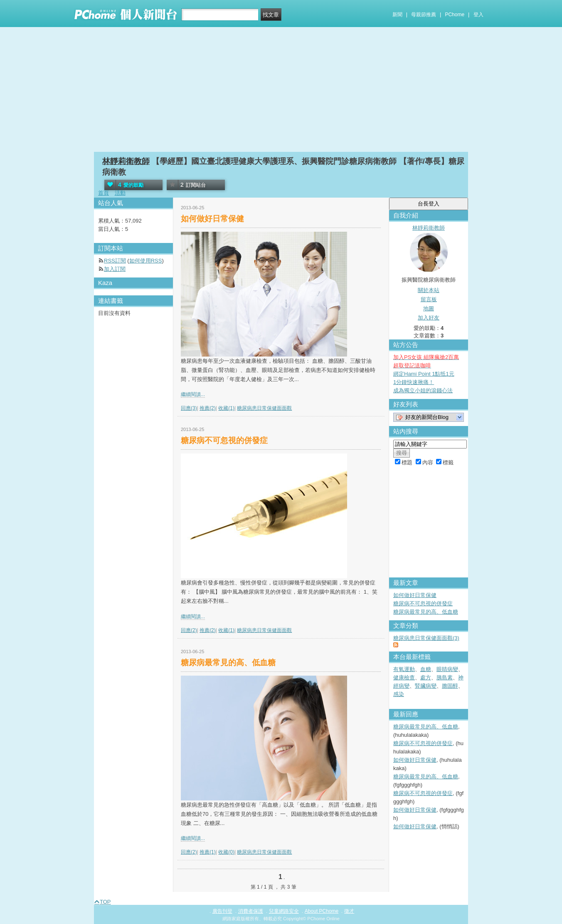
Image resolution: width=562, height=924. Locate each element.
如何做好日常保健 (212, 219)
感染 (399, 694)
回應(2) (189, 630)
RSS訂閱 (115, 261)
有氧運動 (404, 669)
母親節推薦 (424, 15)
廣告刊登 (222, 911)
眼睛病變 (447, 669)
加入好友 (429, 318)
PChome (455, 15)
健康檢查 (404, 678)
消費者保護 (251, 911)
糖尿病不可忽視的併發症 (224, 440)
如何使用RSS (146, 261)
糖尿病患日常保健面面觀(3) (426, 638)
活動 (120, 193)
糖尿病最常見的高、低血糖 (228, 663)
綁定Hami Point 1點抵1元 (424, 374)
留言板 (429, 299)
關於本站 (429, 290)
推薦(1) (208, 852)
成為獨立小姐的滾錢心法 (423, 390)
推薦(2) (208, 408)
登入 (478, 15)
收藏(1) (226, 408)
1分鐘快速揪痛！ (414, 382)
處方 (426, 678)
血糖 (426, 669)
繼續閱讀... (193, 394)
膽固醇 (450, 686)
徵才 (349, 911)
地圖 (429, 308)
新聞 (397, 15)
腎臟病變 (426, 686)
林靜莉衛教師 (126, 161)
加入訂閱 (115, 269)
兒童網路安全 (284, 911)
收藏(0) (226, 852)
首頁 (104, 193)
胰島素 (445, 678)
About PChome (322, 911)
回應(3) (189, 408)
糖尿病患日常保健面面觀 (264, 408)
